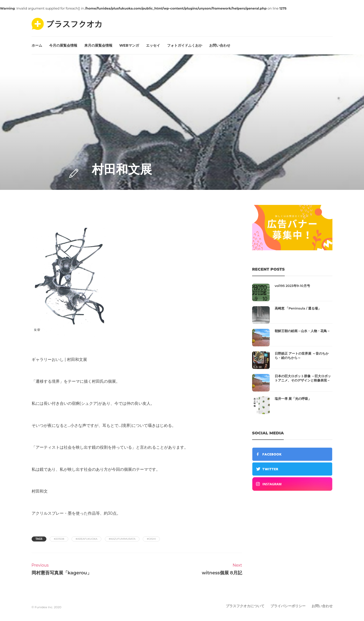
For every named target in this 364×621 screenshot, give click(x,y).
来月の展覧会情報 (98, 45)
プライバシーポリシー (288, 606)
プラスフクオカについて (245, 606)
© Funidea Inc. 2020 (47, 607)
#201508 (59, 539)
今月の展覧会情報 (63, 45)
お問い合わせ (220, 45)
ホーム (37, 45)
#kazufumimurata (122, 539)
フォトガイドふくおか (185, 45)
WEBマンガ (129, 45)
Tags (39, 539)
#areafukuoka (86, 539)
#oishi (151, 539)
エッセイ (153, 45)
